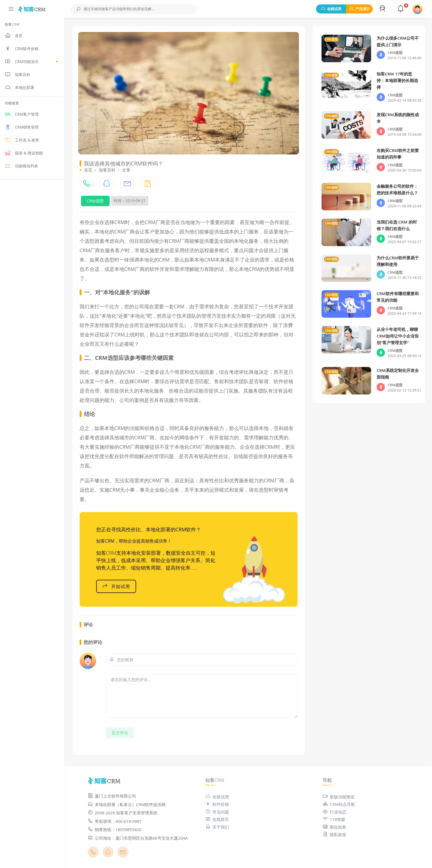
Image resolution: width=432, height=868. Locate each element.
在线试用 (331, 9)
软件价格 (218, 804)
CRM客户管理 (24, 115)
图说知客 (335, 826)
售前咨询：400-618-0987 (117, 820)
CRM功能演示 (33, 62)
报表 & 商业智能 (26, 154)
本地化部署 (21, 88)
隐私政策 (335, 834)
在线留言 (218, 819)
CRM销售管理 (24, 128)
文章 (128, 169)
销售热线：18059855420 (116, 829)
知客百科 (19, 75)
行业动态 (335, 811)
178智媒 (335, 819)
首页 (16, 36)
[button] (383, 9)
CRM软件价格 (24, 49)
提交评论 (122, 732)
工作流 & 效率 (24, 141)
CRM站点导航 (340, 804)
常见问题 (218, 811)
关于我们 (218, 826)
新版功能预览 (339, 796)
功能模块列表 (23, 167)
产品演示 (359, 9)
